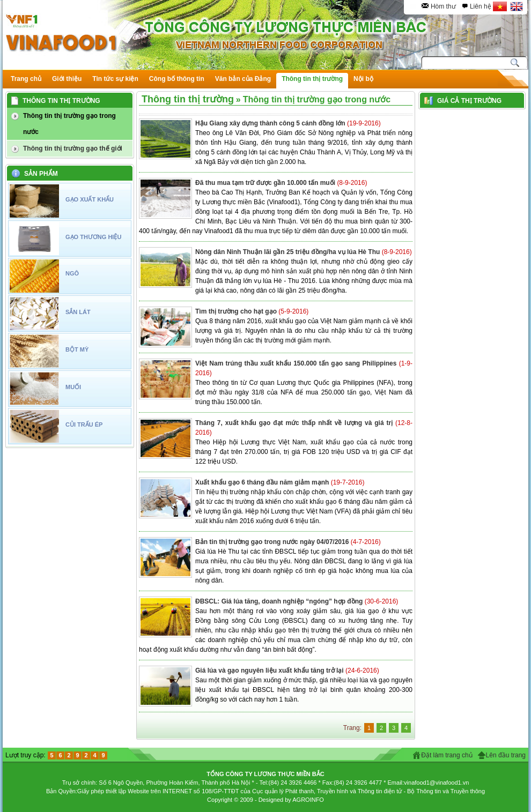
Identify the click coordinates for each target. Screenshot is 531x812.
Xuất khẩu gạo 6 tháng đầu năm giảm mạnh (263, 482)
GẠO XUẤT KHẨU (90, 199)
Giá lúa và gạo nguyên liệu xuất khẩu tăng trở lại (270, 671)
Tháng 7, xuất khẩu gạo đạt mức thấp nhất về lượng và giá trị (295, 423)
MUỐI (73, 387)
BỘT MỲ (77, 349)
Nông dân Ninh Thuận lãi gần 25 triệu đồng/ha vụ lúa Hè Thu (289, 252)
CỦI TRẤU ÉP (84, 424)
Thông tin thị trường (188, 99)
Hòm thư (443, 6)
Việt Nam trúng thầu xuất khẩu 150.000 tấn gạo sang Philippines (297, 363)
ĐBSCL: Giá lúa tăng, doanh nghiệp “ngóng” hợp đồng (280, 601)
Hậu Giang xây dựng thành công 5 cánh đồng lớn (271, 123)
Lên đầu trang (506, 755)
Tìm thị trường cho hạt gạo (237, 311)
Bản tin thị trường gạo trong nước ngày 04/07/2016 (273, 542)
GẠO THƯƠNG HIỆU (93, 237)
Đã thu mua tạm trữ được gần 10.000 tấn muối (266, 183)
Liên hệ (481, 6)
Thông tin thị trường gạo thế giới (73, 148)
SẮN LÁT (78, 312)
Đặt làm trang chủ (447, 755)
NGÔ (72, 273)
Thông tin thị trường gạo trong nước (69, 124)
